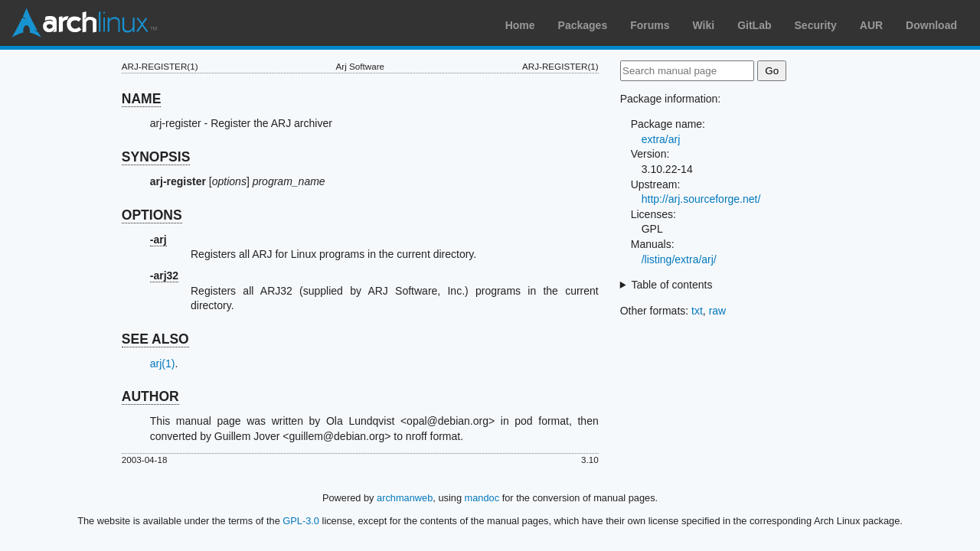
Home (520, 25)
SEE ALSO (155, 339)
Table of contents (672, 285)
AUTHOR (150, 396)
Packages (583, 25)
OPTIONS (152, 215)
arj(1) (163, 364)
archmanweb (405, 498)
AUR (871, 25)
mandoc (482, 498)
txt (697, 311)
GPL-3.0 (301, 521)
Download (931, 25)
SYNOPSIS (156, 157)
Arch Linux (84, 23)
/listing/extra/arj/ (679, 259)
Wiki (704, 25)
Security (816, 25)
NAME (142, 99)
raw (718, 311)
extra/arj (661, 139)
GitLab (754, 25)
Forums (650, 25)
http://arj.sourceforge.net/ (701, 199)
